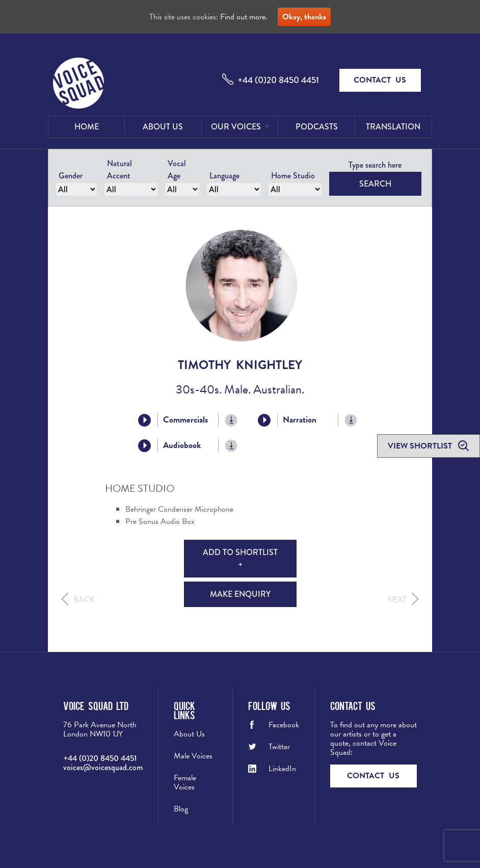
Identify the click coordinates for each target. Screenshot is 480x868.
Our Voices (236, 127)
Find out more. (244, 17)
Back (84, 599)
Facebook (284, 725)
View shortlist (421, 446)
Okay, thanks (304, 17)
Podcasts (317, 127)
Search (375, 184)
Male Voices (193, 756)
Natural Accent (119, 169)
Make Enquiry (240, 594)
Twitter (279, 747)
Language (224, 176)
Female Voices (185, 782)
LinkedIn (282, 769)
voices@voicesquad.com (103, 767)
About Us (163, 127)
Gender (71, 176)
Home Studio (293, 176)
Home (87, 127)
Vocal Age (177, 169)
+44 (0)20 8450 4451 (278, 80)
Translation (393, 127)
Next (397, 599)
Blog (181, 809)
